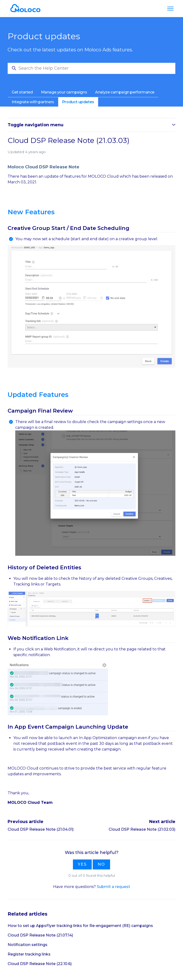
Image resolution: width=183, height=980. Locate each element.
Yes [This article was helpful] (82, 864)
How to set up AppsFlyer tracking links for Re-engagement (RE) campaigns (80, 926)
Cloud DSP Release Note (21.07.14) (40, 935)
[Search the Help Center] (91, 68)
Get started (22, 92)
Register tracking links (29, 954)
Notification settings (28, 945)
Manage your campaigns (64, 92)
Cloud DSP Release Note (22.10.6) (40, 964)
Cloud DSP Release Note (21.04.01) (41, 829)
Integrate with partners (33, 102)
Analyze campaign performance (125, 92)
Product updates (78, 102)
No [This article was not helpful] (101, 864)
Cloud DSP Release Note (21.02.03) (142, 829)
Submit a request (113, 887)
